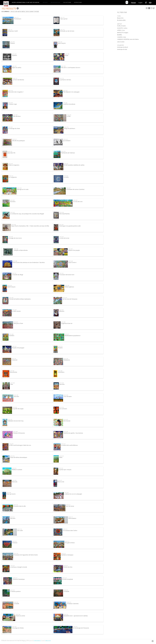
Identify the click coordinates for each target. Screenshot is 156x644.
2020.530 (14, 627)
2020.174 (62, 17)
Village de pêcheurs (69, 128)
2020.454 (10, 286)
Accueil (45, 2)
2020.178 (62, 30)
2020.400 (11, 103)
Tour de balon (68, 396)
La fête (69, 116)
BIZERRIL (120, 35)
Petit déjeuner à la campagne (71, 92)
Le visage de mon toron (15, 238)
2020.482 (60, 371)
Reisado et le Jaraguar (18, 348)
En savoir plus (55, 2)
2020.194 (10, 91)
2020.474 (60, 346)
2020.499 (66, 432)
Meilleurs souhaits (17, 470)
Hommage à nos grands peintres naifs (70, 226)
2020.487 (16, 395)
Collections (67, 2)
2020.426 (19, 188)
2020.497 (66, 420)
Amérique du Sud (122, 49)
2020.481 (12, 371)
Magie (67, 55)
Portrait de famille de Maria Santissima (20, 299)
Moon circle (61, 482)
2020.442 (61, 237)
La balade (66, 591)
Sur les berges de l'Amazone (81, 628)
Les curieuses (63, 409)
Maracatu (15, 482)
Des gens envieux (70, 543)
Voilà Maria (61, 372)
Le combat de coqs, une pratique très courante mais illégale (27, 214)
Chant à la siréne (20, 616)
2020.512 (12, 517)
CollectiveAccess (38, 641)
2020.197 (65, 91)
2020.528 (18, 614)
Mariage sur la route (23, 189)
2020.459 (65, 298)
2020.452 (61, 273)
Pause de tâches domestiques (19, 457)
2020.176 (10, 30)
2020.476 (14, 359)
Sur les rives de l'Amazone (70, 299)
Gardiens (12, 336)
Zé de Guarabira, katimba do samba (74, 165)
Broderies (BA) (121, 20)
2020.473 (14, 346)
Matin (61, 457)
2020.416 (10, 151)
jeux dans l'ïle (12, 153)
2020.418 (63, 151)
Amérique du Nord (123, 47)
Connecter (15, 360)
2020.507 (60, 480)
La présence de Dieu (65, 80)
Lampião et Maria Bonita (21, 250)
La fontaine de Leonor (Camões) (75, 189)
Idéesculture (48, 641)
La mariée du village (17, 275)
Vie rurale (20, 531)
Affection (62, 311)
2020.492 (15, 407)
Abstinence (67, 360)
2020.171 (16, 17)
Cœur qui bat (64, 19)
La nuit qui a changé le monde (19, 567)
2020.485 (62, 383)
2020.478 (66, 359)
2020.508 (9, 493)
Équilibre (15, 55)
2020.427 (68, 188)
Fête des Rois (17, 116)
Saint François (62, 43)
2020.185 (67, 54)
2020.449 (71, 261)
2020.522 (15, 578)
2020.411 (15, 139)
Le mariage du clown (14, 128)
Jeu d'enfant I (67, 141)
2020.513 (71, 517)
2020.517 (67, 541)
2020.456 (67, 286)
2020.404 (15, 115)
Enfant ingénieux (69, 287)
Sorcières (13, 202)
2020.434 (12, 212)
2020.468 (11, 334)
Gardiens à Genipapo (67, 555)
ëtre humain (67, 421)
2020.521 (66, 566)
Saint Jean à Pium (18, 323)
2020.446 (70, 249)
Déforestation (72, 518)
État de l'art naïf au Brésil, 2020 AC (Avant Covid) (25, 12)
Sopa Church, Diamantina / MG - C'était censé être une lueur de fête (30, 226)
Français (133, 3)
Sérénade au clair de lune (67, 31)
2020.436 (62, 212)
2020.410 (66, 127)
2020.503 (62, 456)
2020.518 (16, 554)
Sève (12, 384)
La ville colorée (16, 311)
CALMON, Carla (122, 37)
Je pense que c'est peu (65, 470)
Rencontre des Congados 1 (16, 92)
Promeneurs (18, 19)
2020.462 (61, 310)
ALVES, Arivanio (121, 26)
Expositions (78, 2)
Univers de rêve (68, 567)
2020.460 (14, 310)
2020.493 (62, 407)
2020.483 (13, 383)
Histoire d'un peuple (74, 250)
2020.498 (15, 432)
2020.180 (12, 42)
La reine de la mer (64, 238)
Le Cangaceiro (13, 177)
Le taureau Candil (13, 31)
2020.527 (69, 602)
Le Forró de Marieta (18, 80)
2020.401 (65, 103)
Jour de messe (70, 506)
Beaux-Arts (120, 18)
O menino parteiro (15, 591)
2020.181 (60, 42)
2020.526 (16, 602)
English (140, 3)
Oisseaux (15, 543)
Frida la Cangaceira (14, 165)
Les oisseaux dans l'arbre (70, 531)
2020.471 (67, 334)
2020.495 (10, 420)
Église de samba (17, 68)
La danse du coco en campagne (73, 494)
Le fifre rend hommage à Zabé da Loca (20, 445)
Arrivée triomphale (68, 579)
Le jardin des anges (18, 409)
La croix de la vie (78, 202)
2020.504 (14, 468)
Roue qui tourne (11, 494)
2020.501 (63, 444)
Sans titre (62, 384)
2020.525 (66, 590)
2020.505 (61, 468)
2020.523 (65, 578)
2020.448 (15, 261)
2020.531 (75, 627)
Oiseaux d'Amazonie (19, 433)
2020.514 (20, 529)
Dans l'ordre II (72, 262)
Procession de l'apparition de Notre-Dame (26, 555)
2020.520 (12, 566)
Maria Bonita (13, 372)
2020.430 (12, 200)
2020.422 (11, 176)
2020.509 (66, 493)
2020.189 (63, 66)
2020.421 (66, 164)
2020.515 (65, 529)
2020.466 (63, 322)
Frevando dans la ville (20, 506)
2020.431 (75, 200)
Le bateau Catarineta (73, 604)
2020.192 (62, 78)
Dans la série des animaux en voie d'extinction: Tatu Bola (29, 262)
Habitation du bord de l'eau (16, 421)
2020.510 (16, 505)
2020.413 (66, 139)
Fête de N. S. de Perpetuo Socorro (71, 68)
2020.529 (66, 614)
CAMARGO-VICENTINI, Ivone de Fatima (128, 39)
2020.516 (14, 541)
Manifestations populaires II (72, 336)
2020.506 (14, 480)
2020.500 (11, 444)
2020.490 (66, 395)
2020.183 (14, 54)
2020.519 (63, 554)
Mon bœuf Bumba (65, 214)
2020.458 (11, 298)
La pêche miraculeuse (69, 104)
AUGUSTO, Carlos (122, 28)
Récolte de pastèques (19, 141)
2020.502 (12, 456)
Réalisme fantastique (19, 579)
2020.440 (11, 237)
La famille (16, 604)
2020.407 (10, 127)
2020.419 (11, 164)
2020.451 (14, 273)
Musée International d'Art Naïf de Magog (26, 2)
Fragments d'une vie (67, 323)
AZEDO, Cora (121, 30)
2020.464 (16, 322)
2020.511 (68, 505)
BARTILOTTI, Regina (123, 33)
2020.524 (12, 590)
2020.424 (66, 176)
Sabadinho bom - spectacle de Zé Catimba (76, 616)
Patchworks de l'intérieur (68, 153)
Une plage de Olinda (18, 628)
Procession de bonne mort (67, 275)
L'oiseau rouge (13, 104)
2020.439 (61, 225)
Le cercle (66, 177)
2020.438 (14, 225)
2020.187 (14, 66)
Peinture (12, 43)
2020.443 (16, 249)
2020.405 (69, 115)
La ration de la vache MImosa (69, 445)
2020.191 (15, 78)
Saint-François (11, 287)
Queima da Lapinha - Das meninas (73, 433)
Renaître (60, 348)
